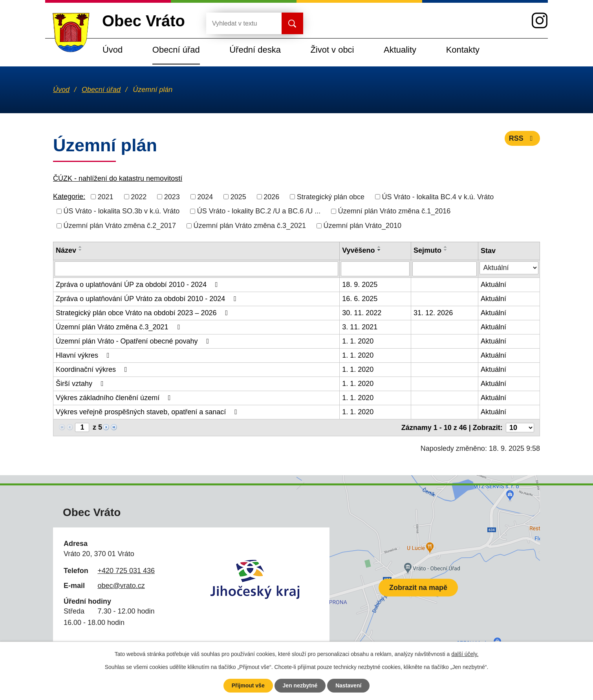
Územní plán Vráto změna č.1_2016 (394, 211)
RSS (523, 138)
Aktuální (493, 285)
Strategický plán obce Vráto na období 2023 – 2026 (143, 313)
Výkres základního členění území (115, 398)
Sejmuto (427, 250)
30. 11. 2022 (362, 313)
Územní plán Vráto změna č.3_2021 (250, 226)
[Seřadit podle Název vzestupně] (81, 247)
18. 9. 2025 (360, 285)
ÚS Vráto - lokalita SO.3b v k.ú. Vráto (122, 211)
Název (66, 250)
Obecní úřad (176, 50)
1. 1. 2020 (358, 341)
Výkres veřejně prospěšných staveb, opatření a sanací (148, 412)
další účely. (465, 654)
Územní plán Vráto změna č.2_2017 (120, 226)
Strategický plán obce (331, 197)
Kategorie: (69, 197)
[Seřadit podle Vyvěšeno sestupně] (379, 250)
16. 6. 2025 (360, 299)
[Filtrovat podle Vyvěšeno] (375, 269)
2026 (271, 197)
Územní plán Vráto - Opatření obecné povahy (134, 341)
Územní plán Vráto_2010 (362, 226)
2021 (106, 197)
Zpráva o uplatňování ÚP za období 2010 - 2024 (138, 285)
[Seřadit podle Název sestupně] (81, 250)
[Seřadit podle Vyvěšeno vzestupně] (379, 247)
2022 (139, 197)
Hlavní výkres (84, 355)
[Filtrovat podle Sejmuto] (445, 269)
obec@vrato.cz (121, 586)
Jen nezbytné (300, 685)
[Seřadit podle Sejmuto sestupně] (446, 250)
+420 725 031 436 (126, 571)
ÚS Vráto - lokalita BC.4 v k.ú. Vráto (438, 197)
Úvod (113, 50)
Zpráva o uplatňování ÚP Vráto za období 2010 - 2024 (148, 299)
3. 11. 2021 (360, 327)
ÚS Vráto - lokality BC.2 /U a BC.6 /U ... (259, 211)
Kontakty (463, 50)
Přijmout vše (248, 685)
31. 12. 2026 (433, 313)
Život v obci (332, 50)
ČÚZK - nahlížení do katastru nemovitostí (118, 178)
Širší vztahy (81, 384)
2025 (238, 197)
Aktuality (400, 50)
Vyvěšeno (358, 250)
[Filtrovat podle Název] (196, 269)
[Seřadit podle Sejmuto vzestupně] (446, 247)
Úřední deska (255, 50)
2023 (172, 197)
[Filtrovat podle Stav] (509, 268)
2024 (205, 197)
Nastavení (348, 685)
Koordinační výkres (93, 369)
